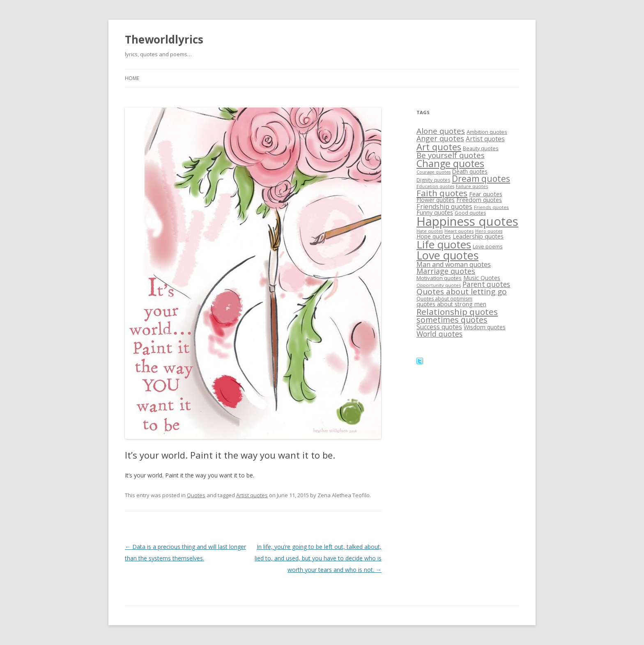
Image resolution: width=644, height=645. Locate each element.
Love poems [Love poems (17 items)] (488, 246)
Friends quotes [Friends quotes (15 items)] (491, 207)
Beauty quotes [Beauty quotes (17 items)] (481, 148)
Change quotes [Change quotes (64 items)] (450, 163)
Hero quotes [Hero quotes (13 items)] (489, 231)
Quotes (196, 495)
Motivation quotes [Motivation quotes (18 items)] (439, 278)
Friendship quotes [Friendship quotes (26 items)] (444, 207)
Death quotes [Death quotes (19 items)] (470, 171)
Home (132, 78)
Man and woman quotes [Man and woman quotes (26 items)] (454, 264)
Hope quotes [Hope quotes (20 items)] (434, 236)
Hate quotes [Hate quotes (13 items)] (430, 231)
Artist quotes (252, 495)
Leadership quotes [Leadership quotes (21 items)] (478, 236)
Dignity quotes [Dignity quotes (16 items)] (433, 180)
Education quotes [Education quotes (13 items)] (435, 186)
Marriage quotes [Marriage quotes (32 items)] (446, 271)
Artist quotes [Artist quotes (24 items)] (485, 139)
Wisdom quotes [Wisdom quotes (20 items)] (485, 327)
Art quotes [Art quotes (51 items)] (439, 147)
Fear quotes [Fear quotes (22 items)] (486, 194)
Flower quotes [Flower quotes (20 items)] (436, 200)
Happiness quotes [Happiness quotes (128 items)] (467, 221)
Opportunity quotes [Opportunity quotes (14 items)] (439, 285)
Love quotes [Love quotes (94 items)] (447, 255)
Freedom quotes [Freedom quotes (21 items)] (479, 200)
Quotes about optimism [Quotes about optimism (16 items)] (444, 299)
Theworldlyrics (164, 39)
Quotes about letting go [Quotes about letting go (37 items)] (462, 292)
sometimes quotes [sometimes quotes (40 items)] (452, 320)
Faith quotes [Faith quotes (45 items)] (442, 193)
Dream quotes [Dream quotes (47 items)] (481, 179)
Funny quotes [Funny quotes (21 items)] (435, 212)
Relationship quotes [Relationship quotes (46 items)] (457, 312)
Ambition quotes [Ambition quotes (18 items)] (487, 132)
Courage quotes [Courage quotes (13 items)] (434, 172)
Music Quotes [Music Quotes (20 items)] (482, 278)
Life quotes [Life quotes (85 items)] (444, 244)
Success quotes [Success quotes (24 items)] (439, 327)
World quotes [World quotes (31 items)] (439, 334)
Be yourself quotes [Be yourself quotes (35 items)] (451, 155)
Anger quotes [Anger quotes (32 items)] (440, 138)
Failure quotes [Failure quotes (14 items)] (472, 186)
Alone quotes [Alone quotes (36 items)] (441, 131)
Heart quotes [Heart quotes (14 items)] (459, 231)
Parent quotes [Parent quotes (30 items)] (486, 284)
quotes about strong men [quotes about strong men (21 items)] (451, 304)
